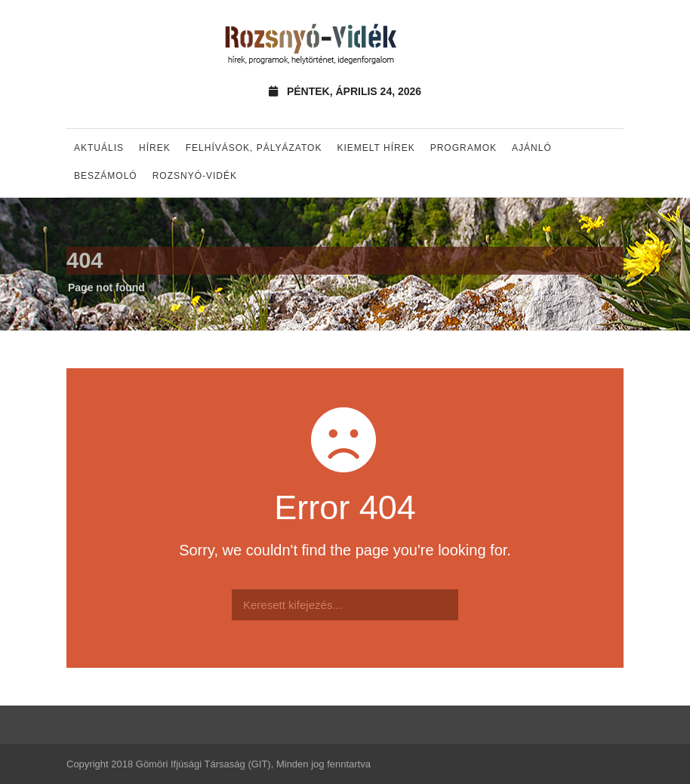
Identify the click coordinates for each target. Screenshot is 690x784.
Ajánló (532, 148)
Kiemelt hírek (376, 148)
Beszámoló (106, 176)
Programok (464, 148)
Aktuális (99, 148)
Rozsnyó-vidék (195, 176)
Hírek (155, 148)
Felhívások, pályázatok (254, 148)
